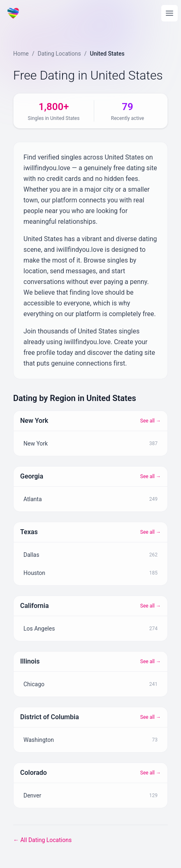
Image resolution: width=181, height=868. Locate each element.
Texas (29, 532)
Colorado (34, 773)
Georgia (32, 476)
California (35, 606)
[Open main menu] (169, 13)
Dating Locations (59, 54)
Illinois (30, 661)
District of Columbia (50, 717)
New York (34, 421)
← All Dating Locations (42, 840)
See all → (151, 421)
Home (21, 54)
